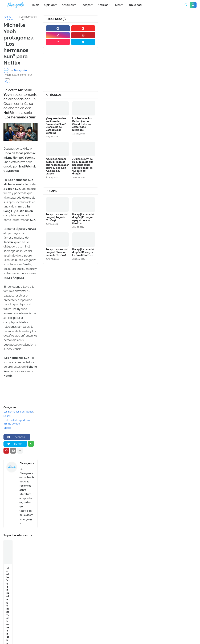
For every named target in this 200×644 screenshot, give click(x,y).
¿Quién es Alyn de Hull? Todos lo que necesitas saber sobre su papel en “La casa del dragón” (83, 166)
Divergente (27, 463)
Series (7, 416)
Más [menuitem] (118, 5)
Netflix (30, 412)
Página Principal (8, 18)
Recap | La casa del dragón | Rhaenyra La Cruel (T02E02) (83, 252)
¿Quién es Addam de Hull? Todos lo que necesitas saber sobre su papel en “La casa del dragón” (57, 166)
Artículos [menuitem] (68, 5)
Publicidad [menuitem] (135, 5)
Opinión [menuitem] (50, 5)
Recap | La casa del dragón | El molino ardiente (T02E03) (57, 252)
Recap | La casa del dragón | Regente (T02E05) (57, 217)
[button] (186, 5)
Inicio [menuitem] (36, 5)
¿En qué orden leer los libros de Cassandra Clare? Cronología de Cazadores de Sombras (56, 126)
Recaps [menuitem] (86, 5)
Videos (7, 428)
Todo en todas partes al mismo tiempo (17, 422)
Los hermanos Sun (29, 18)
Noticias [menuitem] (103, 5)
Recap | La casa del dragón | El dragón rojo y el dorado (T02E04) (83, 219)
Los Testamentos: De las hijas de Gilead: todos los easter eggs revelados (82, 124)
